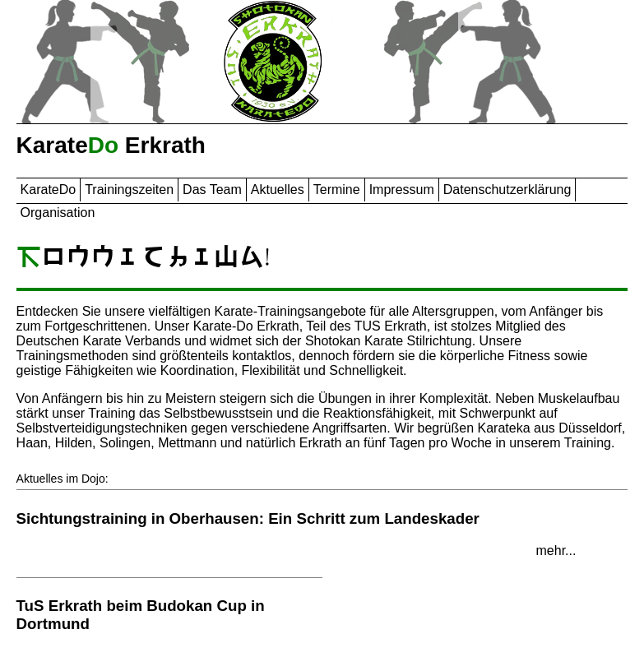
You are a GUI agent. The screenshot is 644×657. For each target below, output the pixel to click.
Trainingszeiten (129, 190)
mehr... (556, 551)
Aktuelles (278, 190)
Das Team (212, 190)
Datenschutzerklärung (507, 190)
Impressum (402, 190)
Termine (337, 190)
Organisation (58, 213)
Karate (49, 190)
